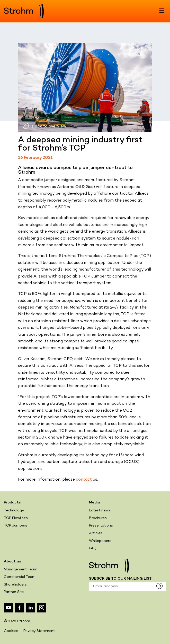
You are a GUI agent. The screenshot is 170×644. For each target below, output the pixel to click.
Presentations (101, 526)
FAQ (93, 548)
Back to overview (44, 126)
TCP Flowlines (16, 518)
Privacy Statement (39, 631)
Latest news (100, 511)
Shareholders (15, 585)
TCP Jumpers (16, 526)
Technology (14, 511)
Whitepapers (100, 541)
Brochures (98, 518)
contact (84, 480)
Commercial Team (20, 577)
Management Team (21, 569)
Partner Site (14, 592)
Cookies (11, 631)
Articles (96, 533)
